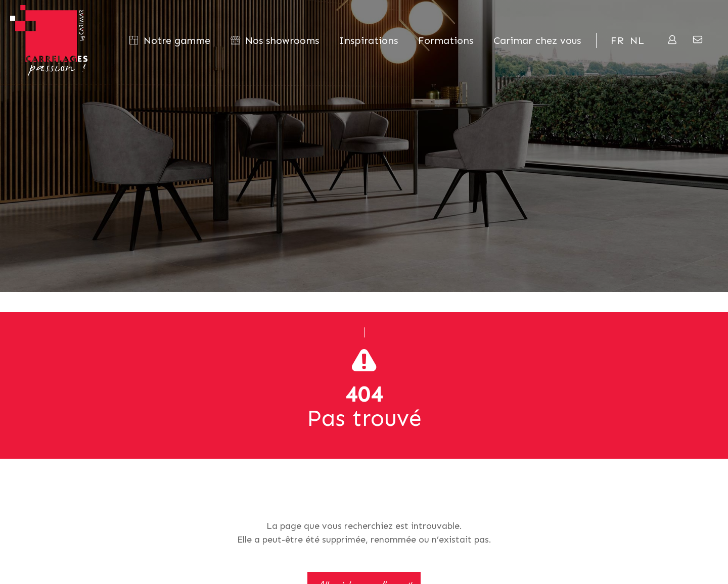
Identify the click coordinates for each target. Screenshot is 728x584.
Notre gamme (170, 40)
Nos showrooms (275, 40)
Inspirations (369, 40)
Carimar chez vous (537, 40)
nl (637, 40)
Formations (446, 40)
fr (618, 40)
